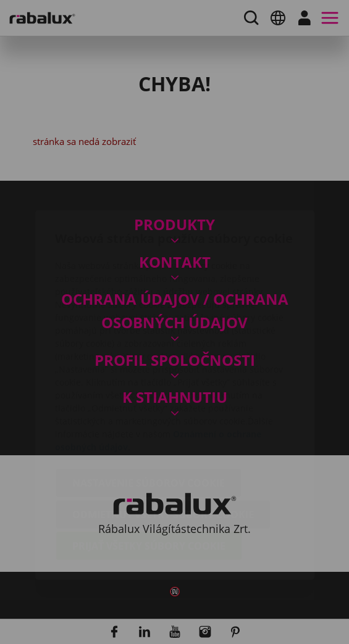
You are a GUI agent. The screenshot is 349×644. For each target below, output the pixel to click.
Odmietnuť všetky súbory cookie (163, 442)
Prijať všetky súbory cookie (149, 473)
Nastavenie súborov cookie (149, 410)
